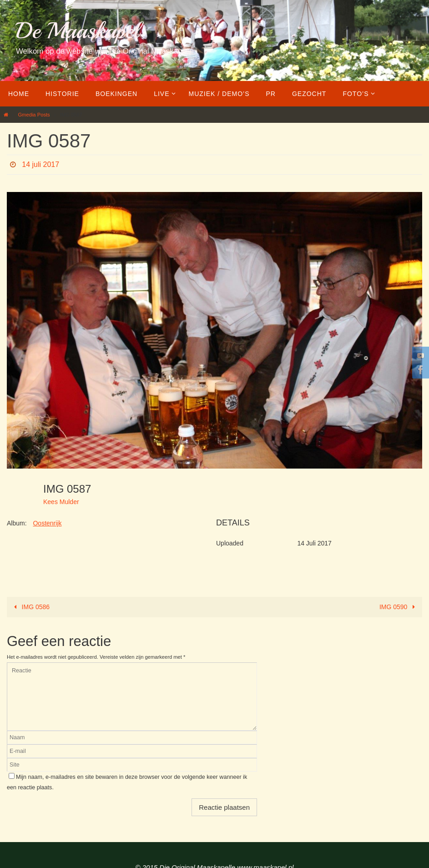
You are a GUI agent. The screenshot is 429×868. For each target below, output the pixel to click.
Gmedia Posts (34, 115)
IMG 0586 (30, 607)
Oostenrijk (47, 523)
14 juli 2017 (40, 164)
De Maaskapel (78, 31)
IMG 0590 (399, 607)
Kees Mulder (61, 502)
